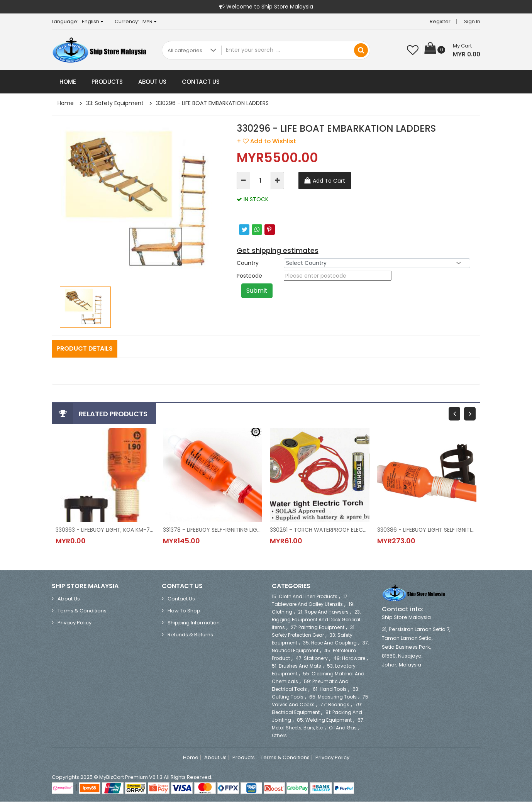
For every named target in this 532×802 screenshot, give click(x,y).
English (93, 21)
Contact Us (201, 82)
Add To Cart (329, 181)
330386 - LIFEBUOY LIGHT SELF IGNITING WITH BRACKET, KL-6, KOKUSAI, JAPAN (427, 530)
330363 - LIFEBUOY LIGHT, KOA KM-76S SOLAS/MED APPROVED (105, 530)
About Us (152, 82)
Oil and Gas (343, 728)
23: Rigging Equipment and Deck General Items (316, 620)
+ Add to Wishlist (266, 141)
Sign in (472, 21)
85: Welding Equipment (324, 720)
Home (68, 82)
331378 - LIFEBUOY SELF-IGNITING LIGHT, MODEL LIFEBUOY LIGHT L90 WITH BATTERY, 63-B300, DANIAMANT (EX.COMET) (213, 530)
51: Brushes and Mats (296, 666)
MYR (150, 21)
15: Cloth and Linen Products (305, 597)
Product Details (85, 348)
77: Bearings (335, 705)
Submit (257, 291)
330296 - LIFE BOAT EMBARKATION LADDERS (212, 103)
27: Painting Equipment (318, 628)
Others (279, 736)
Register (440, 21)
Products (107, 82)
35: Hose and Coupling (330, 643)
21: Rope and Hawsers (323, 612)
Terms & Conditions (82, 611)
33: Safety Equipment (115, 103)
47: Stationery (312, 659)
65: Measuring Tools (333, 697)
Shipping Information (194, 623)
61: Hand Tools (330, 689)
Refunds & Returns (190, 635)
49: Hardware (349, 659)
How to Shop (184, 611)
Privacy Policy (75, 623)
